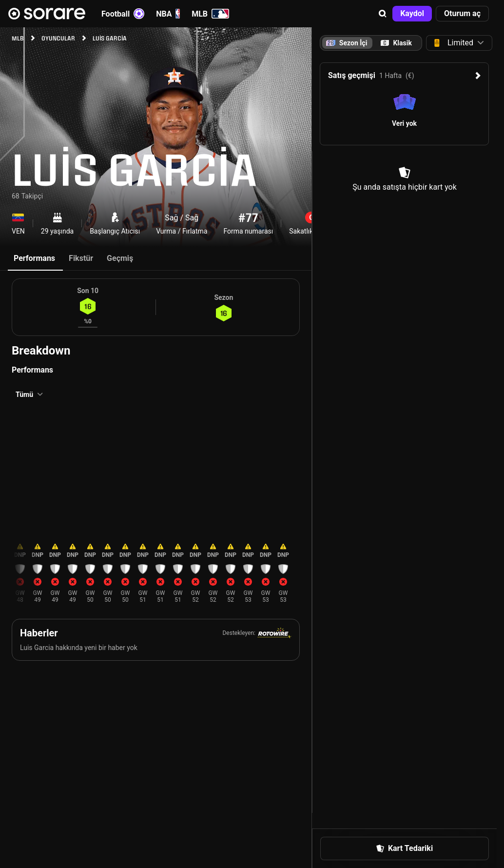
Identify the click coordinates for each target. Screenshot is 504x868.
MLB (210, 14)
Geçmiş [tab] (120, 258)
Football (123, 14)
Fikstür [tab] (81, 258)
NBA (168, 14)
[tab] (396, 43)
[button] (383, 14)
